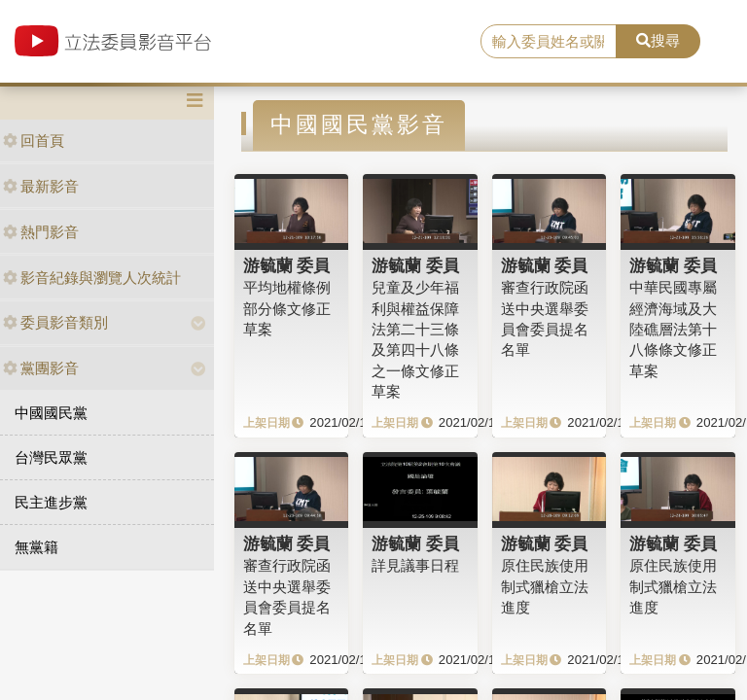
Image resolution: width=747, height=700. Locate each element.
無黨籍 (36, 547)
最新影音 (41, 186)
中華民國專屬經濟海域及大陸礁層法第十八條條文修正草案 (673, 329)
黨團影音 (41, 368)
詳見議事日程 (415, 565)
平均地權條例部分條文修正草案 (287, 308)
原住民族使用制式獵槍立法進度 (545, 586)
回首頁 (34, 140)
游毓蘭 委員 (287, 265)
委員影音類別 (55, 322)
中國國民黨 (51, 413)
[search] (549, 42)
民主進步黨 (51, 502)
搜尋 (658, 40)
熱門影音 (41, 232)
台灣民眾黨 (51, 457)
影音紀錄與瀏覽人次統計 (92, 278)
